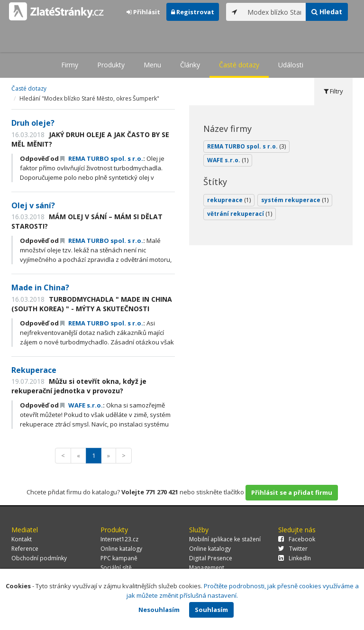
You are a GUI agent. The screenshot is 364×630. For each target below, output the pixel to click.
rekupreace (229, 200)
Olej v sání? (33, 205)
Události (291, 65)
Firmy (70, 65)
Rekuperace (34, 370)
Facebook (297, 539)
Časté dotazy (239, 65)
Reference (25, 549)
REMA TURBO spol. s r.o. (102, 158)
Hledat (327, 12)
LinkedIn (295, 558)
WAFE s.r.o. (82, 405)
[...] (274, 12)
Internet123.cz (119, 539)
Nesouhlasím (159, 610)
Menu (152, 65)
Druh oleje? (33, 123)
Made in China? (40, 287)
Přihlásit (143, 12)
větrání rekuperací (240, 214)
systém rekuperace (295, 200)
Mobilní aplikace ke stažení (225, 539)
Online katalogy (121, 549)
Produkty (111, 65)
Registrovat (193, 12)
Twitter (293, 549)
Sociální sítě (116, 568)
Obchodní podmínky (39, 558)
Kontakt (22, 539)
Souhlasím (211, 610)
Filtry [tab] (333, 91)
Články (190, 65)
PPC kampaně (119, 558)
